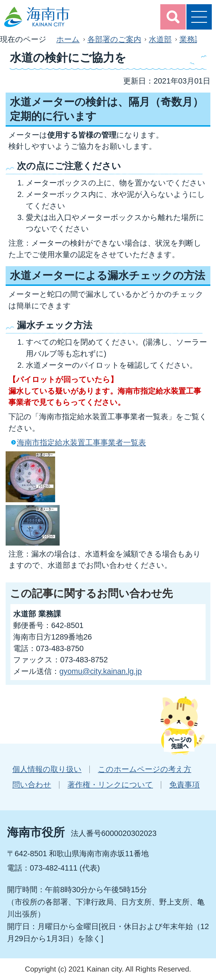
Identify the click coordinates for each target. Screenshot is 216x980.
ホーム (68, 39)
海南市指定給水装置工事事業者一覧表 (81, 442)
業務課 (191, 39)
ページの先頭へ (183, 725)
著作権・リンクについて (110, 785)
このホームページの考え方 (145, 769)
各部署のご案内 (114, 39)
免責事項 (184, 785)
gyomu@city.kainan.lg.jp (101, 671)
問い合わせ (32, 785)
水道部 (160, 39)
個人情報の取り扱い (47, 769)
